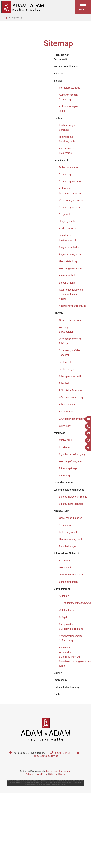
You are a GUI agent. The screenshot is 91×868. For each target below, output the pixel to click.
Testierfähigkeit (68, 369)
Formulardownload (70, 88)
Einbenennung (67, 283)
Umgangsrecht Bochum (15, 781)
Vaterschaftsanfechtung (73, 306)
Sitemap (19, 18)
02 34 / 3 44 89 (63, 753)
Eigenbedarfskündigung (72, 454)
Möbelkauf (65, 568)
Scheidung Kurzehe (70, 181)
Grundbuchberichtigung (72, 419)
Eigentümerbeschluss (71, 504)
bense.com (52, 771)
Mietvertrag (65, 440)
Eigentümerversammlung (73, 497)
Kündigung (65, 447)
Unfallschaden (67, 610)
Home (11, 18)
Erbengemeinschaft (70, 376)
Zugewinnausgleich (70, 254)
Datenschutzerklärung (37, 774)
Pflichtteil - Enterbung (71, 390)
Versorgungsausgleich (72, 200)
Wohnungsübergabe (70, 461)
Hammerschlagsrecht (71, 539)
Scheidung (65, 174)
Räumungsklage (68, 468)
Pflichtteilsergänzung (71, 398)
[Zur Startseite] (23, 12)
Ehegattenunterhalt (70, 247)
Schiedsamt (66, 525)
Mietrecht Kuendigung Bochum (33, 783)
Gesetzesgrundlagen (71, 518)
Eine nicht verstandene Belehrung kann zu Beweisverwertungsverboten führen (75, 657)
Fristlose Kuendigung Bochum (63, 783)
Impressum (65, 771)
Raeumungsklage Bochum (31, 781)
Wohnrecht (65, 426)
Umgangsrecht (67, 221)
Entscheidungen (68, 546)
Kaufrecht (64, 561)
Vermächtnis (66, 412)
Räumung (64, 475)
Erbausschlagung (69, 405)
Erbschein (65, 383)
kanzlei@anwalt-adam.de (45, 756)
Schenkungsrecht (69, 582)
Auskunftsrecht (68, 228)
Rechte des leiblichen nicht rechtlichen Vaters (71, 294)
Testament (65, 362)
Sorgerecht (65, 214)
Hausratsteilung (68, 261)
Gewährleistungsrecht (71, 575)
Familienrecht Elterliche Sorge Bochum (52, 781)
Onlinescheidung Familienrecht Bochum (53, 785)
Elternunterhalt (67, 275)
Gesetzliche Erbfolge (71, 320)
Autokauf (64, 596)
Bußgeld (64, 617)
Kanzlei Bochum (48, 783)
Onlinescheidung (68, 167)
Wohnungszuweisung (71, 268)
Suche (62, 774)
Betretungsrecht (68, 532)
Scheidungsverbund (70, 207)
